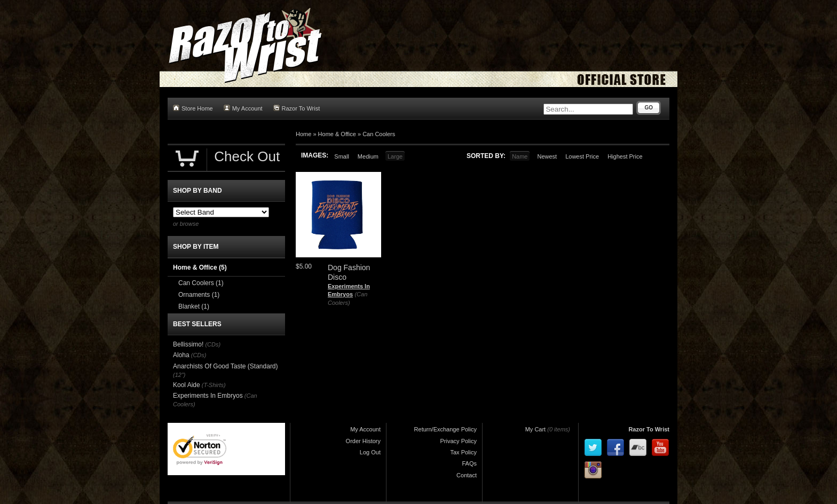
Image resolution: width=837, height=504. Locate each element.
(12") (179, 375)
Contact (467, 475)
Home (303, 134)
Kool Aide (187, 385)
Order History (363, 441)
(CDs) (213, 344)
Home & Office (337, 134)
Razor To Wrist (297, 108)
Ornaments (199, 295)
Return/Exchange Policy (445, 429)
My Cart (536, 429)
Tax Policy (463, 452)
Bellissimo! (188, 344)
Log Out (370, 452)
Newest (547, 156)
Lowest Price (582, 156)
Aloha (181, 355)
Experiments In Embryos (208, 396)
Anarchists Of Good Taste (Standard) (226, 366)
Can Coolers (379, 134)
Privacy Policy (459, 441)
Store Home (193, 108)
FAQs (469, 463)
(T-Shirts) (214, 385)
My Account (243, 108)
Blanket (194, 306)
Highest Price (625, 156)
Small (342, 156)
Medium (368, 156)
